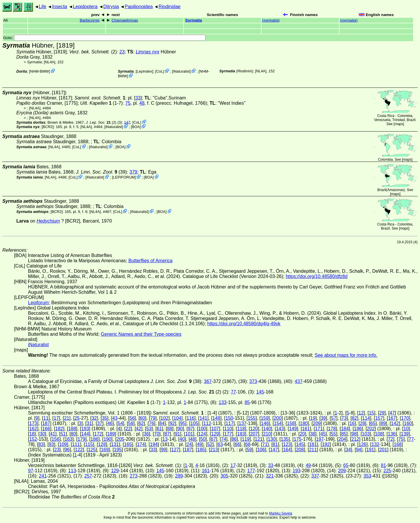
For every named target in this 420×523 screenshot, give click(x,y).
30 (42, 434)
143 (280, 429)
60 (142, 418)
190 (107, 439)
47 (392, 413)
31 (89, 423)
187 (46, 423)
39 (323, 418)
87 (167, 434)
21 (67, 418)
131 (115, 444)
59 (249, 450)
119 (246, 439)
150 (229, 418)
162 (33, 429)
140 (267, 429)
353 (367, 476)
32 (94, 418)
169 (105, 450)
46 (110, 423)
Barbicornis (90, 20)
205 (120, 439)
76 (152, 423)
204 (342, 439)
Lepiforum (38, 303)
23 (122, 52)
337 (315, 476)
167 (392, 418)
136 (392, 434)
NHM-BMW (40, 71)
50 (203, 439)
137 (243, 423)
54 (120, 423)
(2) (101, 122)
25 (77, 418)
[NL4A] (49, 62)
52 (210, 444)
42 (139, 429)
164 (287, 450)
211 (313, 450)
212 (355, 439)
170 (405, 418)
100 (202, 429)
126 (362, 444)
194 (154, 444)
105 (194, 423)
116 (190, 418)
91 (177, 434)
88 (170, 429)
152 (33, 439)
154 (278, 423)
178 (332, 429)
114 (366, 418)
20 (302, 434)
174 (141, 444)
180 (304, 423)
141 (203, 418)
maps (399, 124)
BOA (136, 127)
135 (285, 439)
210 (267, 434)
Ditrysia (111, 7)
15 (372, 413)
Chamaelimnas (125, 20)
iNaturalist (181, 71)
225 (387, 471)
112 (207, 423)
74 (224, 439)
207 (254, 434)
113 (72, 471)
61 (159, 429)
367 (208, 381)
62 (141, 423)
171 (319, 429)
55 (333, 434)
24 (189, 444)
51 (63, 434)
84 (162, 423)
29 (382, 413)
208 (300, 450)
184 (345, 429)
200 (278, 418)
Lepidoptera (85, 7)
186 (94, 439)
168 (398, 444)
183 (241, 434)
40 (182, 439)
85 (247, 402)
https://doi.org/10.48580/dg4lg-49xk (244, 324)
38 (313, 434)
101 (189, 434)
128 (102, 444)
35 (105, 418)
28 (363, 423)
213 (214, 450)
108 (379, 434)
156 (56, 439)
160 (408, 423)
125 (92, 450)
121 (259, 439)
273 (134, 476)
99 (163, 450)
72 (391, 439)
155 (252, 418)
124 (202, 434)
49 (199, 444)
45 (323, 434)
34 (348, 450)
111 (76, 444)
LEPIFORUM (124, 177)
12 (361, 413)
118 (241, 429)
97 (190, 429)
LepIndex (145, 71)
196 (358, 429)
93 (51, 444)
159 (265, 418)
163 (68, 439)
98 (354, 434)
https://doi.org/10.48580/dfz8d (317, 276)
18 (32, 434)
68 (248, 444)
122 (79, 450)
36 (146, 434)
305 (224, 476)
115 (89, 444)
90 (180, 429)
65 (373, 423)
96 (67, 450)
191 (370, 450)
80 (73, 434)
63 (220, 444)
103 (366, 434)
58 (131, 423)
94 (358, 450)
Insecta (60, 7)
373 (253, 381)
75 (128, 103)
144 (85, 434)
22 (128, 429)
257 (88, 476)
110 (228, 429)
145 (260, 392)
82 (354, 418)
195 (118, 450)
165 (128, 444)
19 (313, 418)
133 (223, 402)
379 (133, 172)
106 (261, 450)
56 (132, 418)
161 (306, 429)
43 (115, 418)
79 (153, 418)
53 (149, 429)
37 (100, 423)
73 (344, 418)
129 (215, 434)
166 (46, 429)
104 (177, 418)
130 (272, 439)
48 (142, 103)
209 (317, 423)
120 (254, 429)
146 (265, 423)
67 (213, 439)
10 (406, 429)
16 (352, 423)
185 (201, 450)
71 (265, 444)
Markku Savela (280, 513)
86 (234, 439)
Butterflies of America (150, 261)
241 (43, 476)
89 (383, 423)
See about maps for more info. (346, 355)
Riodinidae (169, 7)
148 (216, 418)
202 (371, 429)
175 (298, 439)
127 (175, 450)
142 (395, 423)
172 (98, 434)
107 (215, 429)
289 (179, 476)
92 (172, 423)
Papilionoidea (139, 7)
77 (233, 392)
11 (46, 418)
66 (237, 444)
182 (59, 429)
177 (228, 434)
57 (334, 418)
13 (165, 439)
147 (127, 122)
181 (313, 444)
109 (63, 444)
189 (111, 434)
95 (183, 423)
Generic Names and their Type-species (141, 334)
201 (383, 450)
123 (287, 444)
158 (291, 423)
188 (72, 429)
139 (405, 434)
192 (326, 444)
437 (299, 381)
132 (376, 444)
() (271, 20)
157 (379, 418)
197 (320, 439)
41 (53, 434)
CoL (160, 71)
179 (82, 439)
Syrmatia (194, 20)
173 (33, 423)
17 (56, 418)
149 (293, 429)
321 (270, 476)
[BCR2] (48, 127)
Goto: (104, 38)
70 (157, 434)
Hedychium (48, 221)
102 (165, 418)
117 (230, 423)
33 (138, 98)
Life (43, 7)
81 (275, 444)
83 (41, 444)
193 (85, 429)
